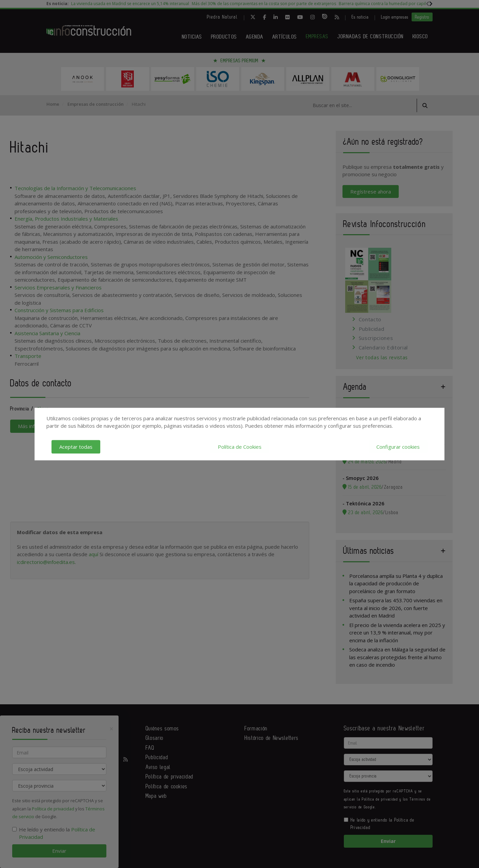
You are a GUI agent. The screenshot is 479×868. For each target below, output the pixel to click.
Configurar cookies (398, 447)
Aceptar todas (76, 447)
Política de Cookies (240, 447)
